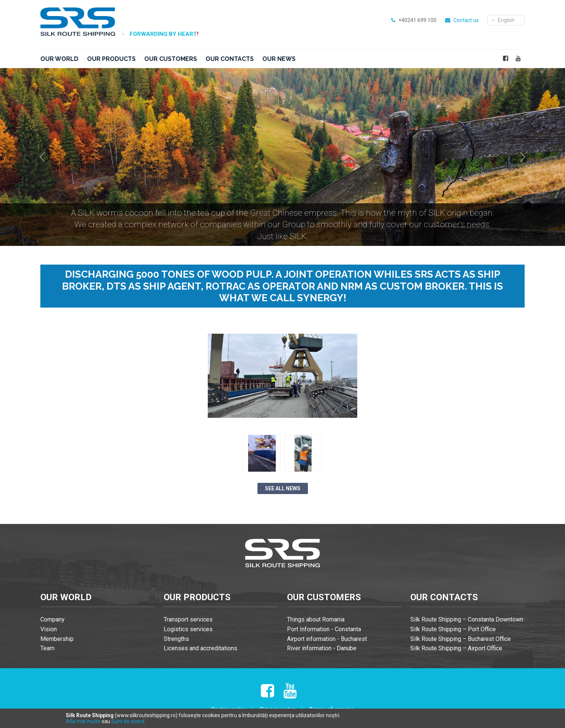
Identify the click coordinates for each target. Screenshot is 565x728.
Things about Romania (316, 619)
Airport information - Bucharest (327, 639)
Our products (111, 59)
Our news (279, 59)
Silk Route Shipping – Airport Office (456, 648)
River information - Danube (322, 648)
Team (47, 648)
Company (53, 619)
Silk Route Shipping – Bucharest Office (461, 639)
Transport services (188, 619)
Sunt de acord (128, 721)
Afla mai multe (83, 721)
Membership (57, 639)
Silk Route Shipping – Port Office (453, 629)
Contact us (466, 20)
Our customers (171, 59)
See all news (283, 488)
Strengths (176, 639)
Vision (49, 629)
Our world (59, 59)
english (503, 20)
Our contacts (230, 59)
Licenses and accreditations (200, 648)
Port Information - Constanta (324, 629)
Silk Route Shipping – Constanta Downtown (467, 619)
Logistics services (188, 629)
